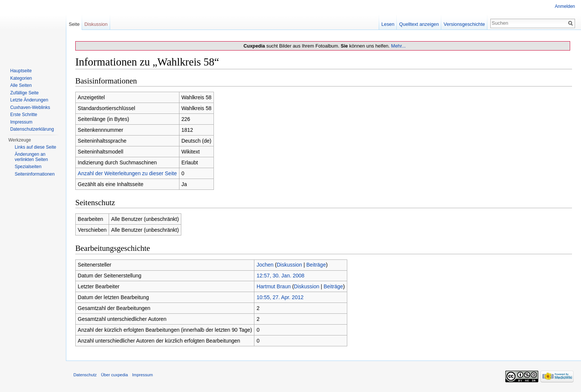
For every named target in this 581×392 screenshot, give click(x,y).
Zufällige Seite (24, 93)
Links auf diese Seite (35, 147)
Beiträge (316, 265)
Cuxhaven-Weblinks (30, 107)
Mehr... (398, 46)
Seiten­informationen (35, 174)
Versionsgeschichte (464, 24)
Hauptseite (21, 71)
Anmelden (565, 6)
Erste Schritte (24, 115)
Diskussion (290, 265)
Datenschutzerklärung (32, 129)
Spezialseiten (28, 167)
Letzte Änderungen (29, 100)
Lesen (388, 24)
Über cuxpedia (114, 375)
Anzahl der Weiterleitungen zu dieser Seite (127, 173)
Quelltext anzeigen (419, 24)
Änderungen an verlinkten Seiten (31, 157)
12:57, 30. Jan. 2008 (281, 276)
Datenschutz (85, 375)
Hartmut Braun (274, 286)
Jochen (265, 265)
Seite (74, 24)
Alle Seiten (21, 85)
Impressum (21, 122)
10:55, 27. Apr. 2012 (280, 297)
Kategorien (21, 78)
